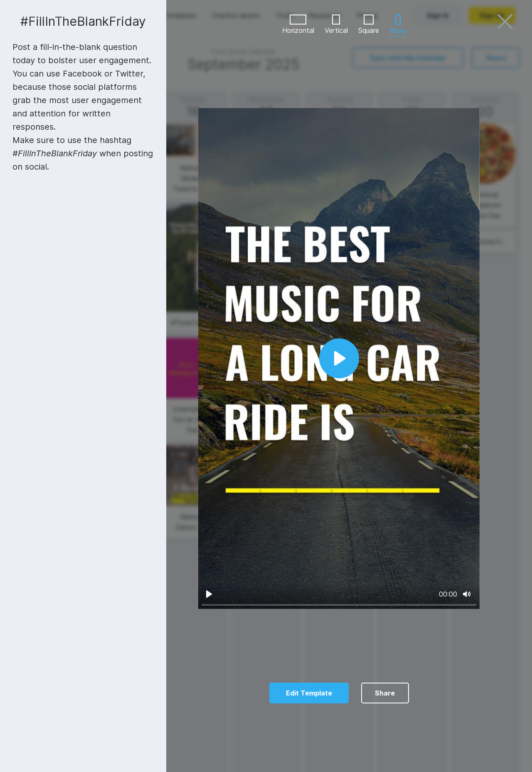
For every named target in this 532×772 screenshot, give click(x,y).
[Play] (209, 594)
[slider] (339, 605)
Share (385, 693)
